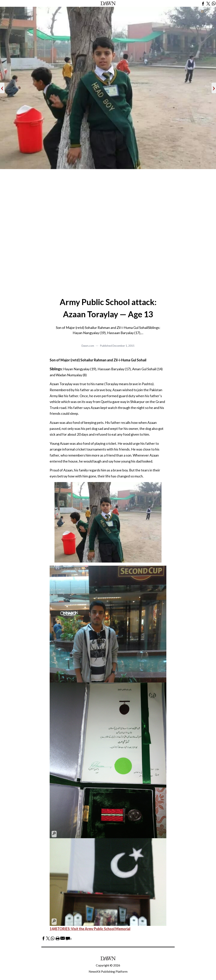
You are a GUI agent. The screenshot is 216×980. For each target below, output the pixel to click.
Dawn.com (88, 346)
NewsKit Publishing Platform (108, 971)
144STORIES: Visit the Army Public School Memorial (90, 929)
